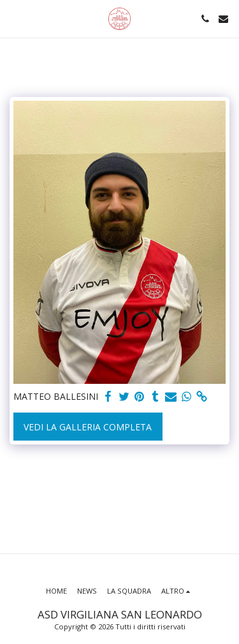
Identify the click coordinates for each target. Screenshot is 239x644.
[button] (14, 18)
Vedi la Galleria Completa (88, 427)
